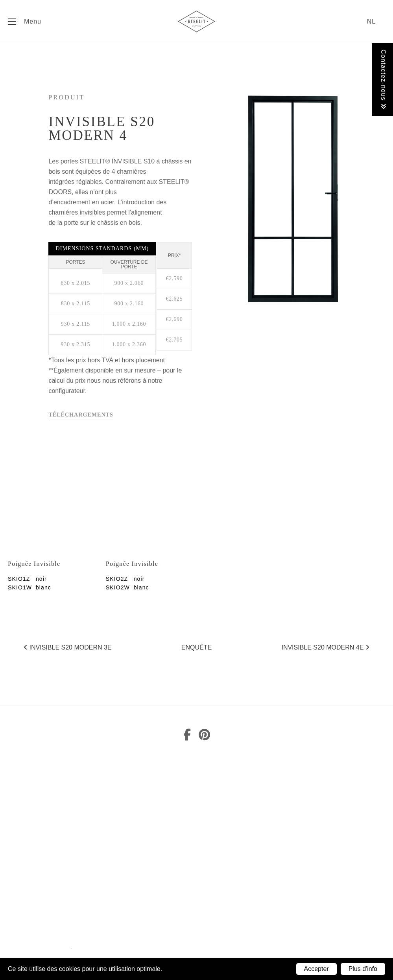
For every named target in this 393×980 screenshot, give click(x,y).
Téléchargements (81, 415)
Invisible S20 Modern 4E (325, 647)
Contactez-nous (383, 80)
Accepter (316, 969)
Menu (33, 21)
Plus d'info (363, 969)
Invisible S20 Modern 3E (67, 647)
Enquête (196, 647)
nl (371, 21)
